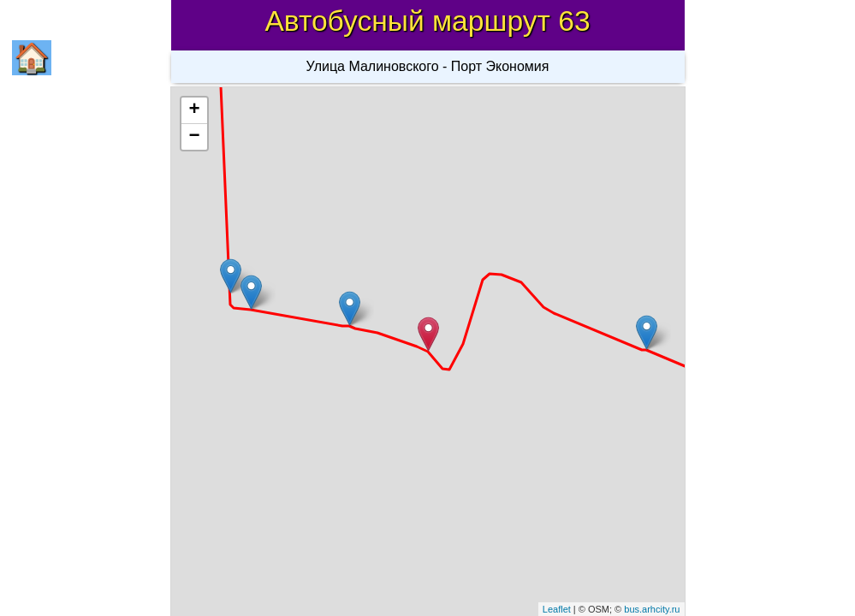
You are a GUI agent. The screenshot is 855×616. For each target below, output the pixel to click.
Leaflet (557, 609)
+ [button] (194, 110)
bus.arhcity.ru (652, 609)
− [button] (194, 137)
